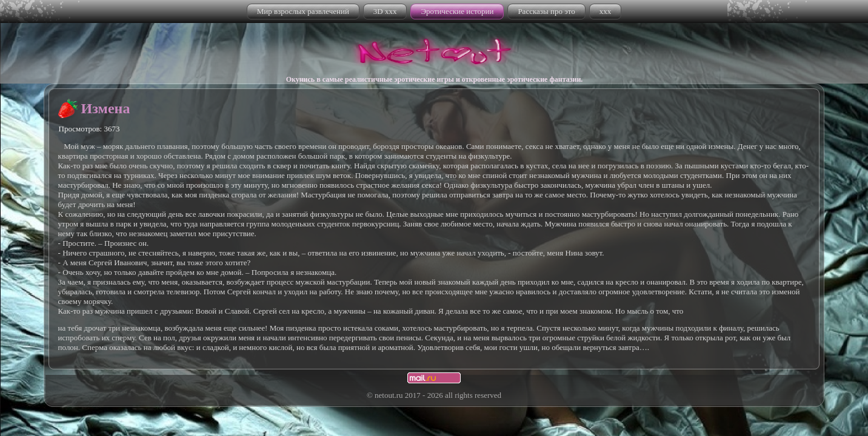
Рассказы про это (546, 11)
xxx (606, 11)
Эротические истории (457, 11)
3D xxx (385, 11)
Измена (106, 108)
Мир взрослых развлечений (303, 11)
